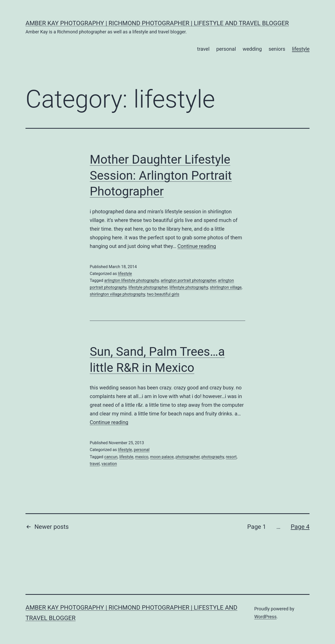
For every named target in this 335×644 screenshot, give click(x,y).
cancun (111, 457)
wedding (252, 49)
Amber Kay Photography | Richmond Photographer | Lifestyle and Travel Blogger (157, 23)
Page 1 (257, 527)
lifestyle (301, 49)
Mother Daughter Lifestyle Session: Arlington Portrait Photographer (161, 175)
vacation (109, 464)
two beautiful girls (163, 294)
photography (213, 457)
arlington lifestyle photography (132, 280)
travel (203, 49)
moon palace (162, 457)
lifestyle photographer (148, 287)
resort (231, 457)
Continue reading (197, 246)
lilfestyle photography (189, 287)
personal (226, 49)
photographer (188, 457)
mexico (142, 457)
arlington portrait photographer (188, 280)
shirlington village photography (117, 294)
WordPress (265, 617)
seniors (277, 49)
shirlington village (226, 287)
